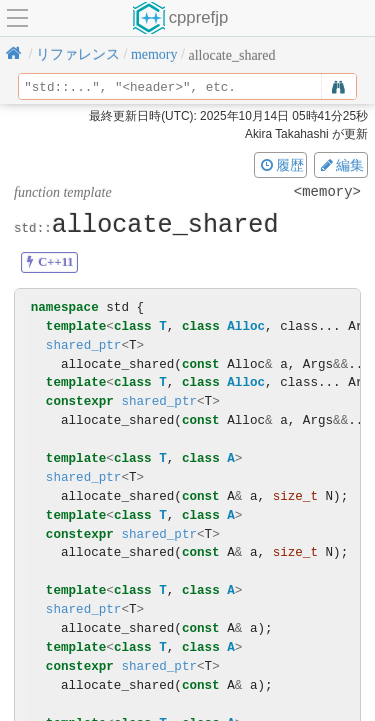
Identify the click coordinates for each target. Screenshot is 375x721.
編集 (341, 165)
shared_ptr (84, 345)
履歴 (281, 165)
